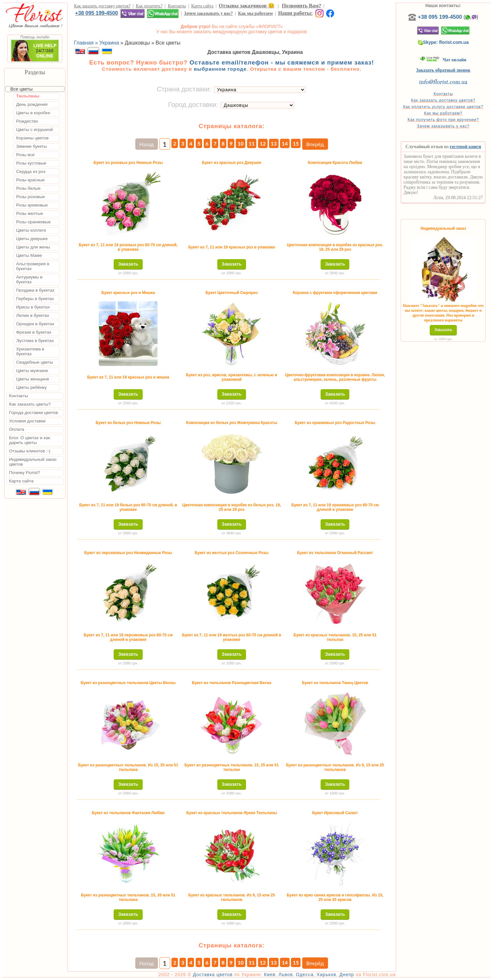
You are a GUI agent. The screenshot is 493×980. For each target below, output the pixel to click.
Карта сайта (202, 6)
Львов (286, 975)
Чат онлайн (443, 60)
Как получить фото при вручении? (443, 120)
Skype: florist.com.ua (443, 42)
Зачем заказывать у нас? (208, 13)
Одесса (305, 975)
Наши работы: (295, 13)
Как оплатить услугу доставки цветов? (443, 107)
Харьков (327, 975)
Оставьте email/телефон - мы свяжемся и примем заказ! (282, 62)
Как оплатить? (149, 6)
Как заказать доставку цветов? (102, 6)
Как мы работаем (255, 13)
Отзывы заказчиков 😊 (246, 6)
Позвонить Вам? (302, 6)
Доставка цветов (213, 975)
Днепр (347, 975)
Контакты (177, 6)
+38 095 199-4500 (96, 13)
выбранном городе (220, 69)
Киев (270, 975)
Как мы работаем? (443, 113)
